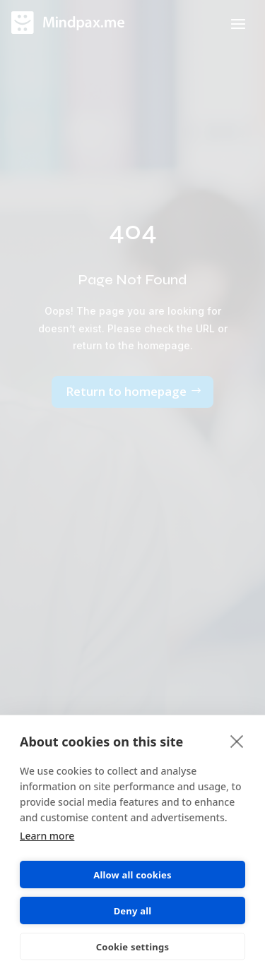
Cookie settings (132, 947)
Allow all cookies (132, 875)
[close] (237, 741)
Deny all (133, 911)
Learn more (47, 836)
